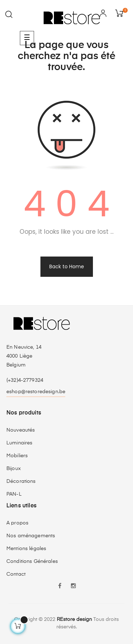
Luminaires (19, 443)
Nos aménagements (31, 536)
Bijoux (14, 469)
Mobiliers (17, 456)
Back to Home (67, 266)
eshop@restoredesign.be (36, 392)
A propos (17, 523)
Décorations (21, 481)
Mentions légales (26, 549)
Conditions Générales (32, 561)
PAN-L (14, 494)
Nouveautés (21, 430)
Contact (16, 574)
